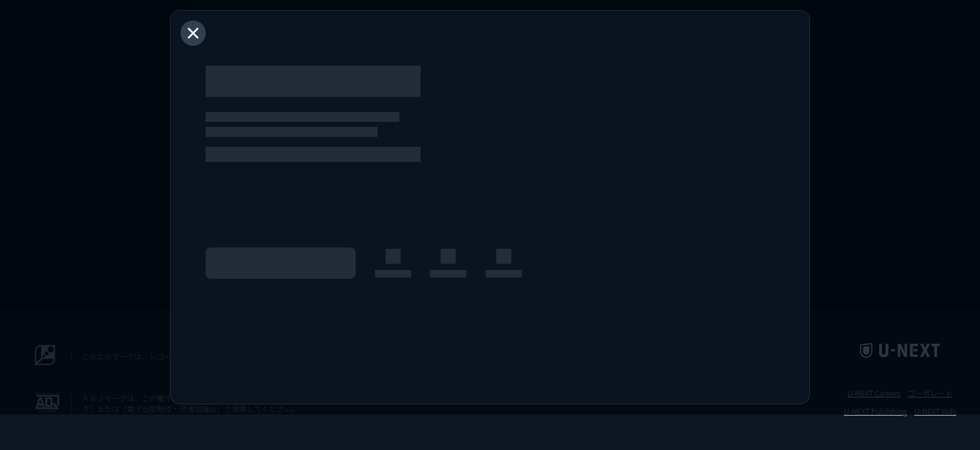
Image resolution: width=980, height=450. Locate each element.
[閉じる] (193, 33)
